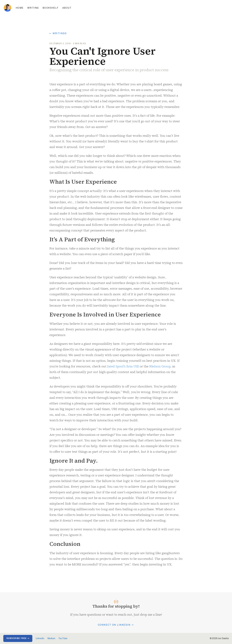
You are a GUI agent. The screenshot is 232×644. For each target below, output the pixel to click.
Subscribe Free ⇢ (18, 638)
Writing (33, 8)
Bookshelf (51, 8)
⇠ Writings (58, 33)
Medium (51, 638)
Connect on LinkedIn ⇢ (116, 625)
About (67, 8)
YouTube (63, 638)
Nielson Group (160, 366)
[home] (8, 8)
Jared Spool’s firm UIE (123, 366)
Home (20, 8)
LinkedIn (40, 638)
